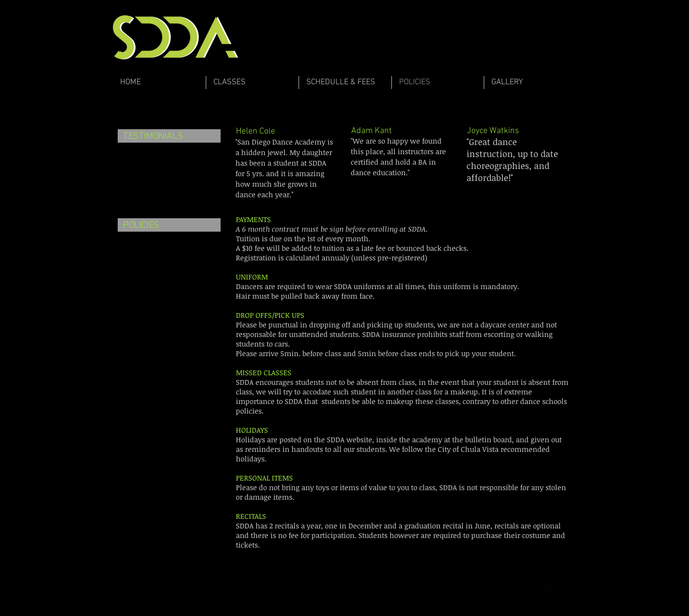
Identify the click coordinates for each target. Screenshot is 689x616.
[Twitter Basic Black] (564, 586)
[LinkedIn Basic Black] (551, 586)
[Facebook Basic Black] (538, 586)
